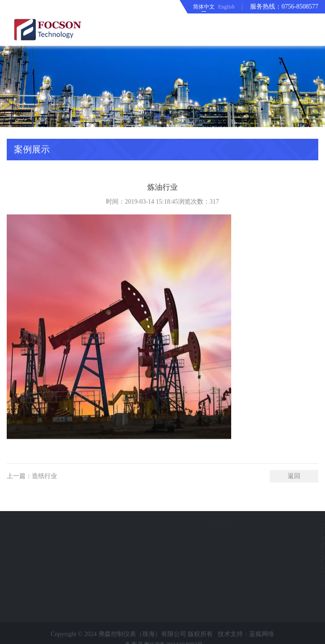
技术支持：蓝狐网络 (246, 640)
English (226, 7)
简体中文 (204, 7)
